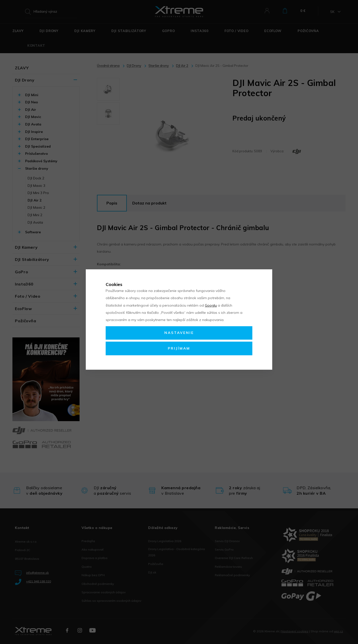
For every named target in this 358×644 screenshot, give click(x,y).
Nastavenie (179, 333)
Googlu (211, 305)
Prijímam (179, 348)
